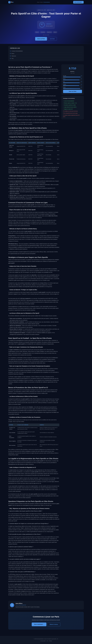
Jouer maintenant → (78, 2)
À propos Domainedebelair (17, 51)
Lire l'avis (52, 39)
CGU (47, 641)
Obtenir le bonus (54, 625)
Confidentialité (43, 641)
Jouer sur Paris (41, 39)
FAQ (13, 59)
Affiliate (51, 641)
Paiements (14, 56)
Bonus (13, 54)
